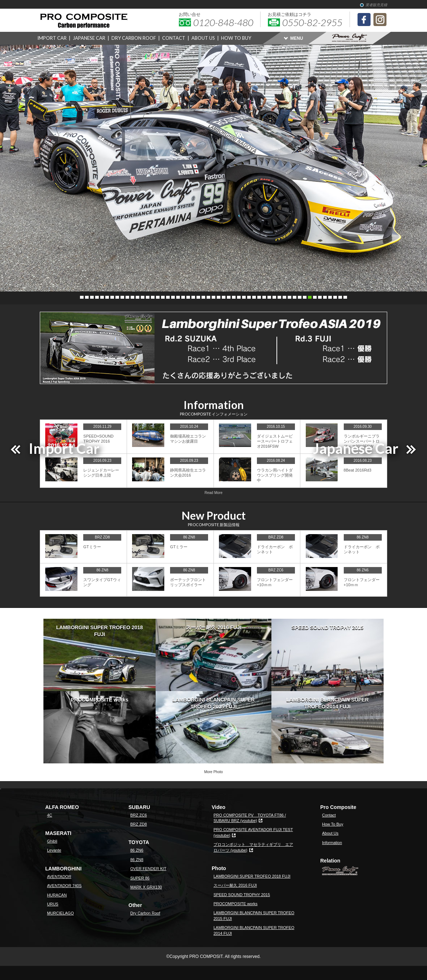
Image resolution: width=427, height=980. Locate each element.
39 (274, 297)
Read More (213, 493)
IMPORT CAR (52, 38)
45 (305, 297)
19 (173, 297)
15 (153, 297)
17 (163, 297)
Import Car (64, 448)
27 (213, 297)
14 (148, 297)
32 (239, 297)
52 (340, 297)
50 (330, 297)
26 (208, 297)
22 (188, 297)
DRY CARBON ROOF (134, 38)
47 (315, 297)
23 (193, 297)
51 (335, 297)
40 (279, 297)
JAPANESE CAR (89, 38)
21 (183, 297)
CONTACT (174, 38)
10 (127, 297)
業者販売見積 (376, 5)
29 (224, 297)
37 (264, 297)
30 (229, 297)
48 (320, 297)
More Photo (213, 772)
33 (244, 297)
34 (249, 297)
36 (259, 297)
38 (269, 297)
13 (143, 297)
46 (310, 297)
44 (300, 297)
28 (219, 297)
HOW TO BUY (236, 38)
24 (198, 297)
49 (325, 297)
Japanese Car (356, 448)
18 (168, 297)
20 (178, 297)
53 (345, 297)
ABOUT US (203, 38)
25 (203, 297)
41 (284, 297)
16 (158, 297)
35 (254, 297)
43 (295, 297)
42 (289, 297)
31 (234, 297)
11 (132, 297)
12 (138, 297)
